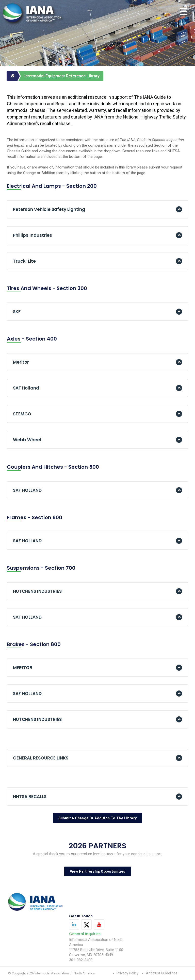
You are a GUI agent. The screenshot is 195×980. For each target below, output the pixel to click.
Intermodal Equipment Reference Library (62, 76)
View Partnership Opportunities (98, 871)
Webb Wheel (27, 440)
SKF (17, 312)
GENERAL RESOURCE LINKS (41, 758)
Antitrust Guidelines (162, 973)
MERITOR (23, 668)
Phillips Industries (32, 235)
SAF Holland (26, 388)
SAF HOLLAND (27, 490)
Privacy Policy (127, 973)
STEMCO (22, 414)
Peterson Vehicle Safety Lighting (49, 209)
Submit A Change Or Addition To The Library (98, 818)
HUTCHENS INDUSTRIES (37, 591)
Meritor (21, 362)
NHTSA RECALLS (30, 797)
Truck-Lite (24, 261)
